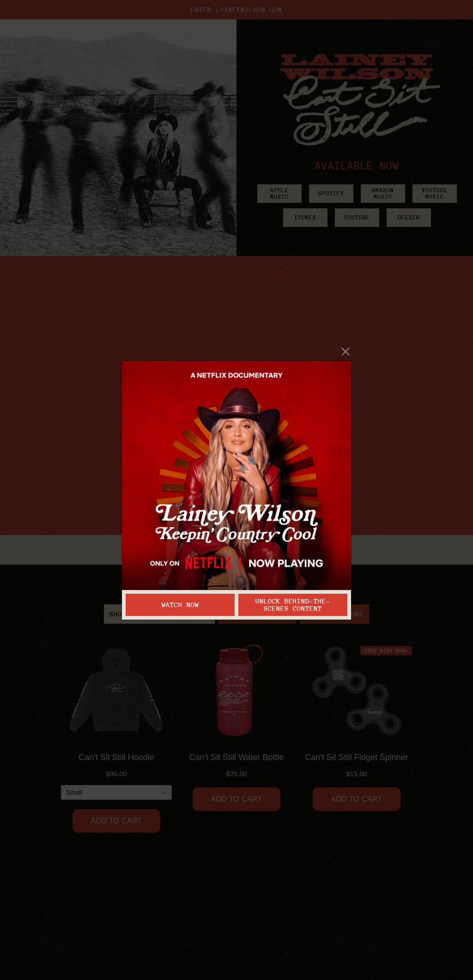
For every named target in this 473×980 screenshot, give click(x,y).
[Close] (346, 351)
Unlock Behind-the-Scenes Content (293, 605)
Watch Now (180, 605)
